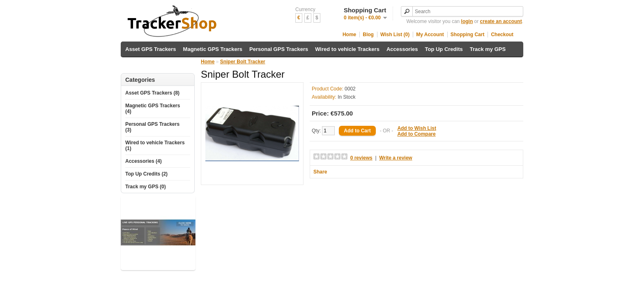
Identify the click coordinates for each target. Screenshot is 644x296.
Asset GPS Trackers (151, 49)
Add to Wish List (417, 128)
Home (349, 35)
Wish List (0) (395, 35)
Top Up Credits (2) (146, 174)
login (467, 21)
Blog (368, 35)
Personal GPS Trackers (279, 49)
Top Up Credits (444, 49)
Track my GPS (488, 49)
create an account (501, 21)
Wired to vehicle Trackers (347, 49)
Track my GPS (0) (146, 187)
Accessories (402, 49)
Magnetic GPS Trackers (213, 49)
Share (320, 172)
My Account (430, 35)
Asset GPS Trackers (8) (152, 93)
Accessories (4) (144, 161)
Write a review (396, 158)
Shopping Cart (468, 35)
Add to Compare (416, 134)
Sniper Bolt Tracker (243, 62)
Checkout (502, 35)
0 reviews (361, 158)
